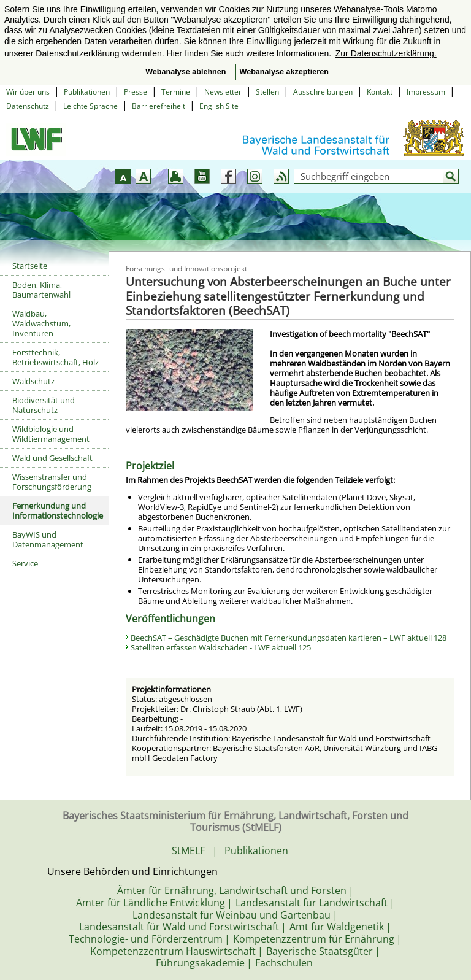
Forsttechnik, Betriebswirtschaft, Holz (56, 357)
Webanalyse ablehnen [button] (186, 72)
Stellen (267, 92)
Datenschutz (28, 106)
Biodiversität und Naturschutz (44, 405)
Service (25, 563)
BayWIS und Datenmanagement (48, 539)
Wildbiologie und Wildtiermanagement (51, 434)
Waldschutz (33, 381)
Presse (136, 92)
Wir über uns (28, 92)
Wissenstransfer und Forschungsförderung (52, 482)
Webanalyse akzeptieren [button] (284, 72)
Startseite (30, 266)
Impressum (426, 92)
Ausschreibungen (323, 92)
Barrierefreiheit (159, 106)
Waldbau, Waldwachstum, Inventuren (41, 323)
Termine (176, 92)
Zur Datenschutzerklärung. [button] (386, 53)
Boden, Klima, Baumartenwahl (41, 290)
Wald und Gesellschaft (52, 458)
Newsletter (223, 92)
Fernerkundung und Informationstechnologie (58, 511)
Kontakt (380, 92)
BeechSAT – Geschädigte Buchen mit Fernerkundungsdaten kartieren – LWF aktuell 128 (289, 638)
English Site (219, 106)
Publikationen (87, 92)
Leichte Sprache (90, 106)
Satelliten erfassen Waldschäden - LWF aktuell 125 (221, 647)
